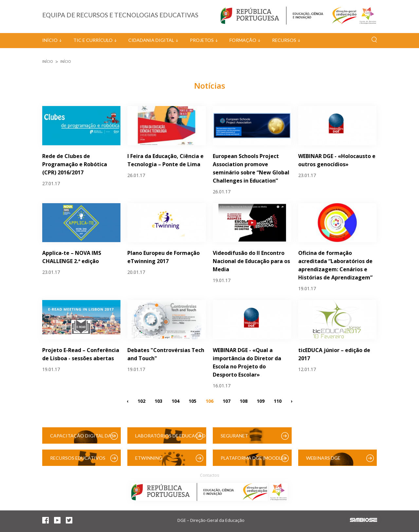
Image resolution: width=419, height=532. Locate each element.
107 (227, 401)
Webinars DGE (323, 458)
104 (175, 401)
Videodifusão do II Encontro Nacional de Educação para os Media (251, 261)
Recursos (284, 40)
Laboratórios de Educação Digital (170, 438)
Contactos (209, 475)
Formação (243, 40)
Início (50, 40)
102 (141, 401)
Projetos (202, 40)
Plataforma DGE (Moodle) (253, 458)
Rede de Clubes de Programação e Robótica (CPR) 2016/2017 (75, 164)
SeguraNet (234, 436)
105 (192, 401)
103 (158, 401)
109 (261, 401)
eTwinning (149, 458)
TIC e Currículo (93, 40)
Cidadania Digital (151, 40)
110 (278, 401)
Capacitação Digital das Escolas (82, 438)
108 (244, 401)
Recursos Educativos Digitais (78, 461)
